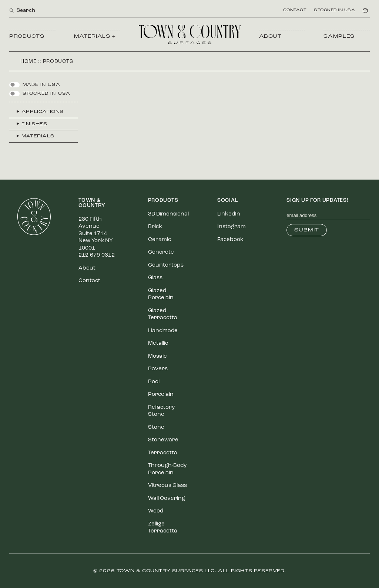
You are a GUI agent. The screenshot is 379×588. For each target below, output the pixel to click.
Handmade (163, 331)
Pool (154, 382)
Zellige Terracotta (163, 528)
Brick (155, 227)
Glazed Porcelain (161, 295)
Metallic (158, 343)
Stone (156, 427)
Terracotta (163, 453)
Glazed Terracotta (163, 315)
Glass (155, 278)
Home (28, 62)
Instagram (232, 227)
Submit (307, 230)
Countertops (166, 265)
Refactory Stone (161, 411)
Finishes (34, 124)
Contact (295, 10)
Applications (43, 112)
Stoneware (163, 440)
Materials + (95, 36)
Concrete (161, 252)
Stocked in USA (334, 10)
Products (27, 36)
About (270, 36)
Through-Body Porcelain (167, 469)
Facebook (230, 240)
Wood (156, 511)
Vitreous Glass (167, 486)
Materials (38, 136)
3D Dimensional (168, 214)
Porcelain (161, 395)
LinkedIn (229, 214)
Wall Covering (167, 499)
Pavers (158, 369)
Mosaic (157, 356)
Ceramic (160, 240)
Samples (339, 36)
